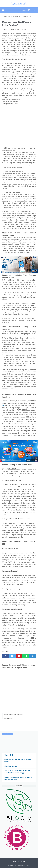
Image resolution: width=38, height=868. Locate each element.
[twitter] (12, 656)
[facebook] (6, 656)
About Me (16, 861)
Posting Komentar (21, 29)
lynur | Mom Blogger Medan (22, 865)
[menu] (4, 10)
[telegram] (32, 656)
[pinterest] (19, 656)
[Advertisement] (19, 126)
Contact (23, 861)
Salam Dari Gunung (10, 766)
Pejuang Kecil (8, 755)
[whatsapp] (26, 656)
